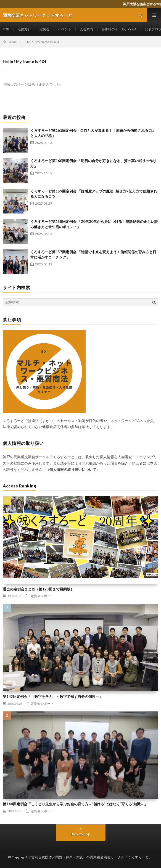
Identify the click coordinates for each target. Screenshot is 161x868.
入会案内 (86, 29)
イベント (65, 29)
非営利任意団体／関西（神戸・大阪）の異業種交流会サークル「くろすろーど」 (90, 857)
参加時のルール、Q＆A (119, 29)
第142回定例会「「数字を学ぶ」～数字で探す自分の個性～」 (53, 696)
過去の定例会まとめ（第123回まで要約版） (38, 589)
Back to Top (80, 834)
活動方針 (24, 29)
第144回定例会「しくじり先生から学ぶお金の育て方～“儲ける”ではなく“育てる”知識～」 (75, 804)
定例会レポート (42, 596)
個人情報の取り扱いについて (73, 469)
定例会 (44, 29)
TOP (6, 29)
